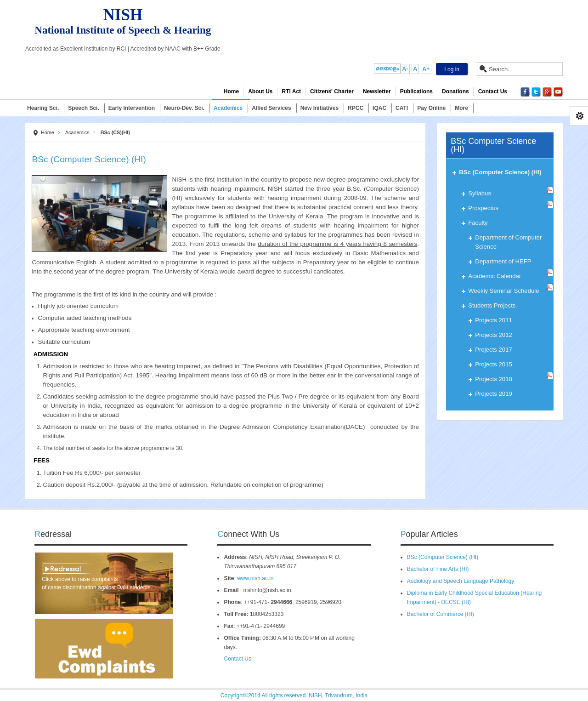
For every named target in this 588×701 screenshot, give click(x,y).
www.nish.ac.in (255, 578)
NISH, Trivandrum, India (338, 695)
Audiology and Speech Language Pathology (461, 581)
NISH (123, 15)
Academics (77, 132)
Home (48, 132)
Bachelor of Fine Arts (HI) (438, 569)
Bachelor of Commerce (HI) (441, 614)
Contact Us (235, 659)
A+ (426, 69)
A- (405, 69)
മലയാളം (387, 68)
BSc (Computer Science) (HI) (443, 557)
